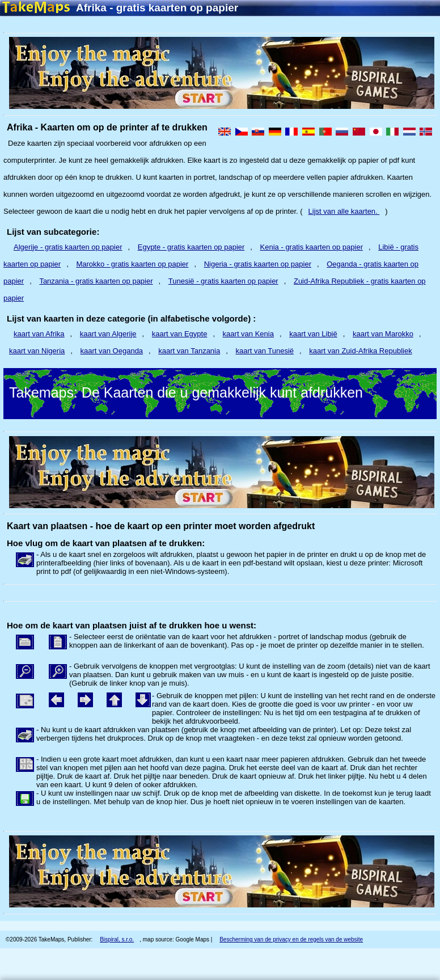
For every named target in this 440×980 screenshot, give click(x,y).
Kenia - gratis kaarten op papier (312, 247)
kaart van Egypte (180, 334)
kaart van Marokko (383, 334)
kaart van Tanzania (189, 351)
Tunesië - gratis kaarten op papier (223, 281)
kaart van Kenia (248, 334)
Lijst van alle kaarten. (344, 211)
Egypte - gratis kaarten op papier (191, 247)
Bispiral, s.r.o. (117, 939)
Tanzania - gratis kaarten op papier (96, 281)
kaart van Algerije (108, 334)
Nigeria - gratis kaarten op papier (258, 264)
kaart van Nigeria (37, 351)
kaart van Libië (313, 334)
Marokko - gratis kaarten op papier (132, 264)
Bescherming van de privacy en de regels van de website (291, 939)
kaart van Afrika (39, 334)
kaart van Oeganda (112, 351)
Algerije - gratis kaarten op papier (68, 247)
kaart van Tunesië (265, 351)
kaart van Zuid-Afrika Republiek (360, 351)
